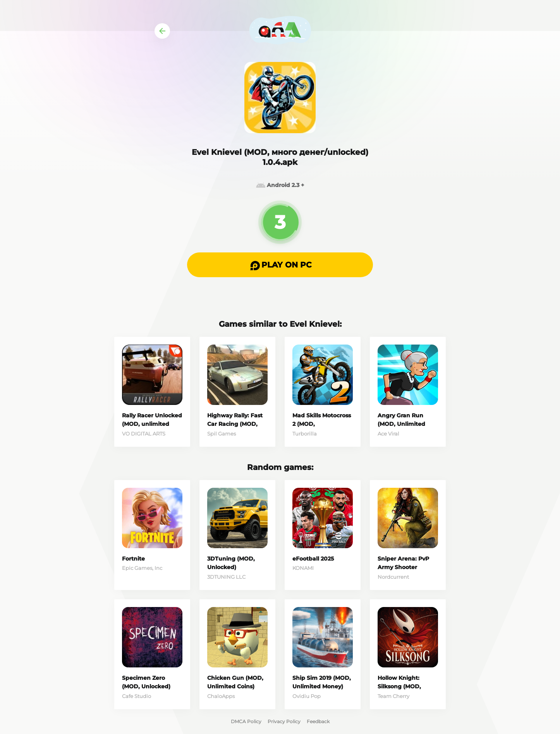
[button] (280, 265)
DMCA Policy (246, 721)
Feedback (318, 721)
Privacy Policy (284, 721)
